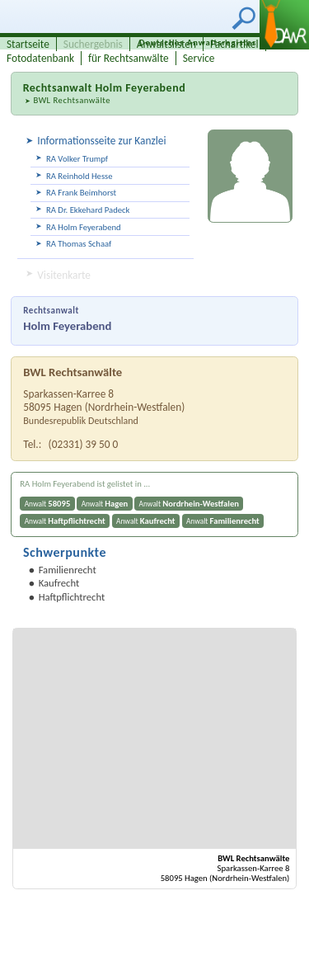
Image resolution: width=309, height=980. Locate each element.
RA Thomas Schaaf (79, 244)
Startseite (28, 44)
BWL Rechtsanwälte (72, 100)
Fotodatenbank (40, 58)
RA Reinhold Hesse (80, 176)
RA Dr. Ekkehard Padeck (88, 210)
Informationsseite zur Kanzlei (101, 141)
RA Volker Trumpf (77, 159)
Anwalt (48, 504)
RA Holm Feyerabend (84, 227)
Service (199, 58)
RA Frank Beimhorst (81, 193)
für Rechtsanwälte (129, 58)
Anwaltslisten (166, 44)
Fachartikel (234, 44)
